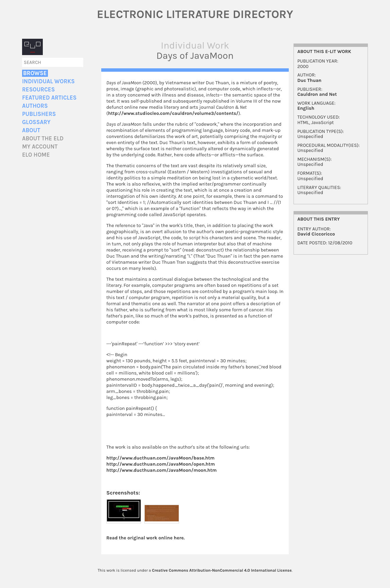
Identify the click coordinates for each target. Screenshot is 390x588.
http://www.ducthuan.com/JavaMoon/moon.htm (162, 471)
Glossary (36, 122)
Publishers (39, 114)
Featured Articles (49, 98)
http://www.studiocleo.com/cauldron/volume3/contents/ (173, 113)
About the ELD (43, 139)
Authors (35, 106)
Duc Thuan (309, 80)
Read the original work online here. (146, 538)
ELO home (36, 155)
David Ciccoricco (316, 234)
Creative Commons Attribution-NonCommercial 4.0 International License (222, 571)
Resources (38, 90)
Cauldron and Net (317, 94)
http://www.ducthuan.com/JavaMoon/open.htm (161, 464)
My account (40, 147)
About (31, 130)
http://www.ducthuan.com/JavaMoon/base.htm (161, 458)
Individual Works (48, 81)
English (306, 108)
